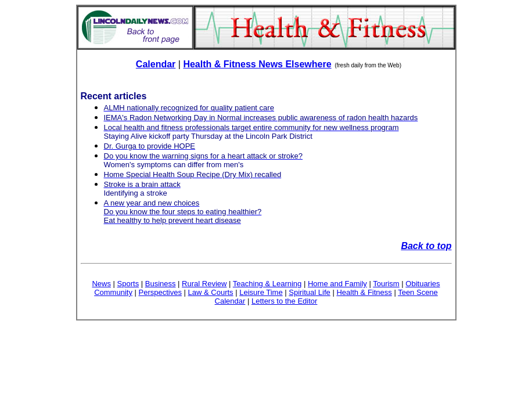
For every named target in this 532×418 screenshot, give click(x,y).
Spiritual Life (310, 292)
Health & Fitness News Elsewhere (257, 64)
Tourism (386, 284)
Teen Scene (418, 292)
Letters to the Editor (284, 301)
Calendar (156, 64)
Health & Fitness (364, 292)
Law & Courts (211, 292)
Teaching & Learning (267, 284)
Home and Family (337, 284)
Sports (128, 284)
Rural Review (204, 284)
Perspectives (160, 292)
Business (161, 284)
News (101, 284)
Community (113, 292)
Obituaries (423, 284)
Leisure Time (261, 292)
